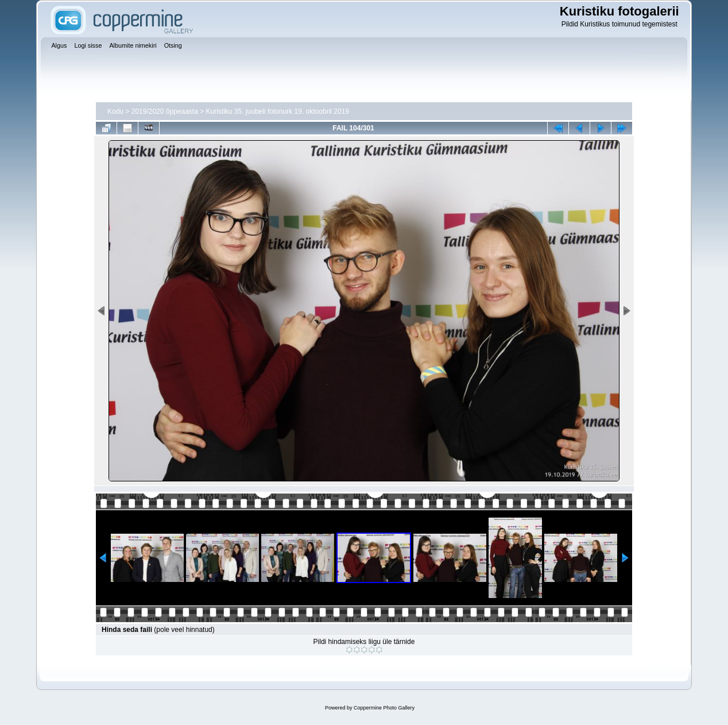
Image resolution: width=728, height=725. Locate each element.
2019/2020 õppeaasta (165, 111)
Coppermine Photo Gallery (384, 708)
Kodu (115, 111)
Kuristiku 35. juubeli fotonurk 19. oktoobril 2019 (278, 111)
